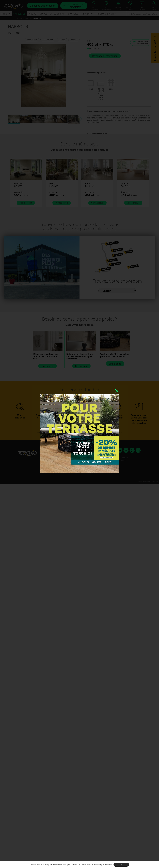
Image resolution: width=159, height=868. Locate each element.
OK (121, 865)
